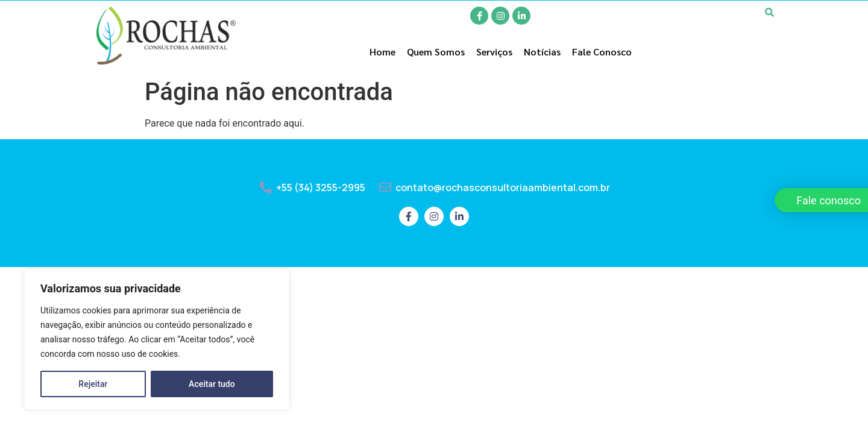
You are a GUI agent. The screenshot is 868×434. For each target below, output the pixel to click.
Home (382, 52)
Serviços (494, 52)
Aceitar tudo (212, 384)
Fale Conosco (602, 52)
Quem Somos (436, 52)
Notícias (542, 52)
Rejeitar (93, 384)
